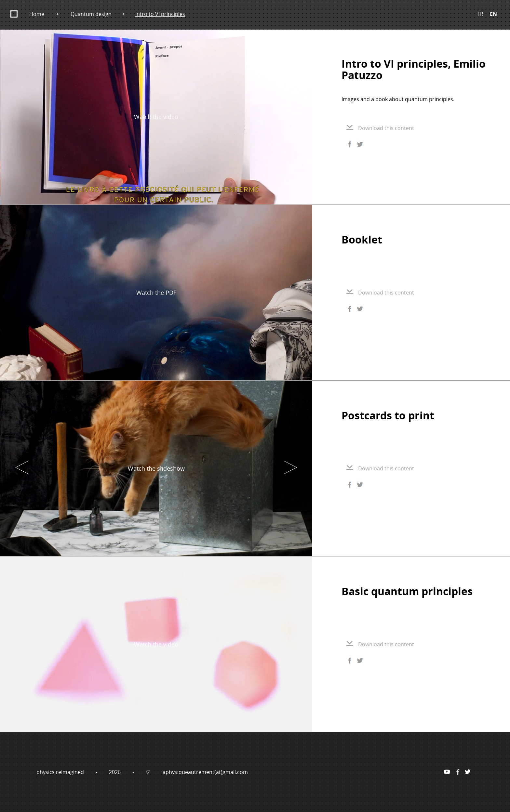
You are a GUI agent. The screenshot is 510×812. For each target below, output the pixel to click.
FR (480, 14)
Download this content (380, 128)
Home (37, 14)
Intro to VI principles (160, 14)
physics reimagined (61, 772)
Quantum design (91, 14)
